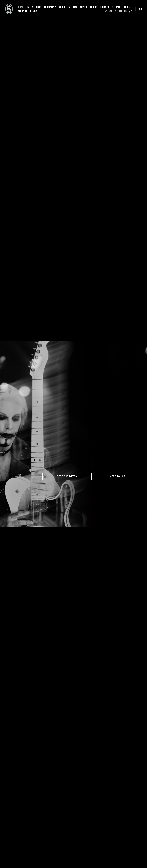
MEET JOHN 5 (123, 7)
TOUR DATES (107, 7)
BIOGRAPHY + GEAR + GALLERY (61, 7)
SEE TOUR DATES (67, 476)
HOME (21, 7)
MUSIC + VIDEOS (89, 7)
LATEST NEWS (34, 7)
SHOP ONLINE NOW (28, 11)
